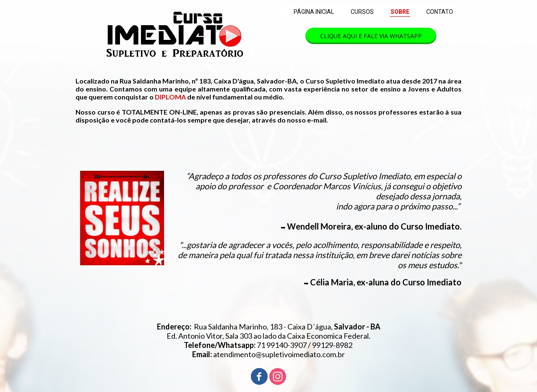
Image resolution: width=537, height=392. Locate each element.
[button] (371, 36)
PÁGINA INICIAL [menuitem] (314, 12)
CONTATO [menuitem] (440, 12)
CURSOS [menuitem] (362, 12)
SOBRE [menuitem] (400, 12)
